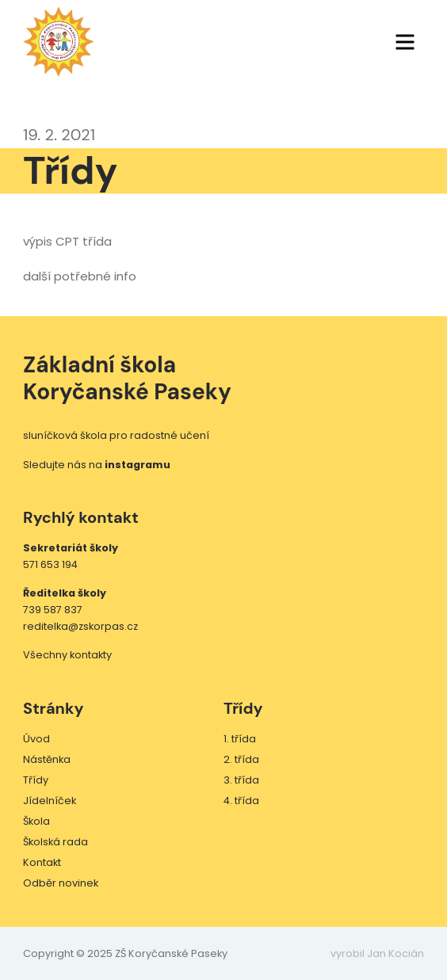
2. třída (241, 759)
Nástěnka (47, 759)
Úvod (36, 739)
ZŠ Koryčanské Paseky (59, 42)
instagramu (138, 465)
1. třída (240, 739)
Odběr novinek (61, 883)
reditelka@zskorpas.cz (80, 626)
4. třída (241, 801)
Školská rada (55, 842)
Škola (36, 821)
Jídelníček (50, 801)
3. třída (241, 780)
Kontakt (42, 862)
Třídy (36, 780)
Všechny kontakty (67, 655)
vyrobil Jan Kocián (377, 953)
